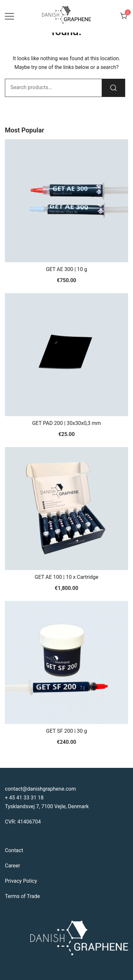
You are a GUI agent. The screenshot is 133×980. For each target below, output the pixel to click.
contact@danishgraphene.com (40, 789)
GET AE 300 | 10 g (67, 269)
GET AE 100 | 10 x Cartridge (66, 577)
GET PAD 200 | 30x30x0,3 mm (66, 423)
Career (13, 866)
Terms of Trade (22, 896)
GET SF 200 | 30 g (66, 731)
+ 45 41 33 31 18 (24, 798)
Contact (14, 850)
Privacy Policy (21, 881)
